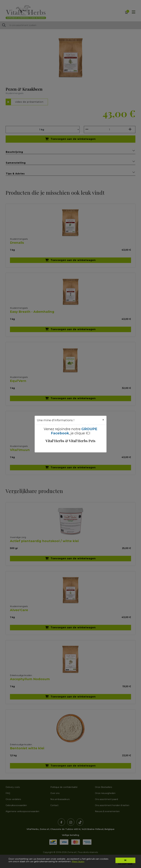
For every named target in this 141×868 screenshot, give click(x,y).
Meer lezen (78, 861)
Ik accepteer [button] (125, 861)
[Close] (103, 420)
